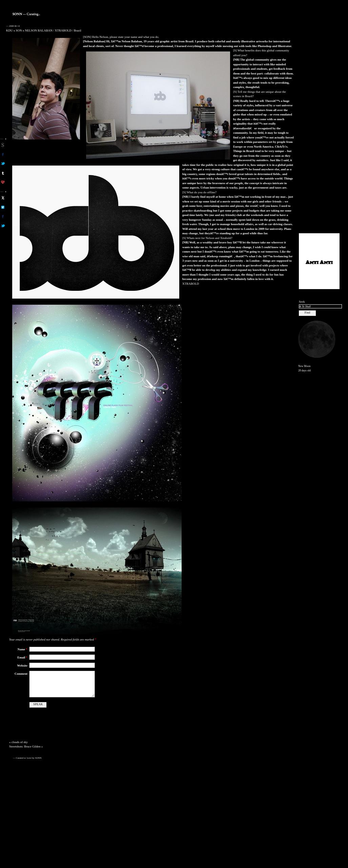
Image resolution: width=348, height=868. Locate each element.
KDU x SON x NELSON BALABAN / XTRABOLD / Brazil (44, 30)
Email (22, 657)
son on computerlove (3, 182)
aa (3, 198)
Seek (302, 302)
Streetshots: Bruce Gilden (25, 746)
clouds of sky (20, 742)
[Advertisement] (319, 126)
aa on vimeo (3, 207)
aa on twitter (3, 226)
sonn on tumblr (3, 173)
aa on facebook (3, 216)
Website (23, 666)
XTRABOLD (191, 284)
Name (23, 649)
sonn (3, 145)
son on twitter (3, 164)
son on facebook (3, 154)
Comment (21, 674)
